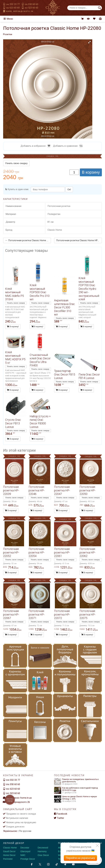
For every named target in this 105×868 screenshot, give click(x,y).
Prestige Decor (28, 858)
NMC (23, 855)
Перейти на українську (80, 858)
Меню (8, 19)
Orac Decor (43, 855)
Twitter (59, 817)
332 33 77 (13, 4)
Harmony (42, 851)
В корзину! (13, 326)
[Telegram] (65, 864)
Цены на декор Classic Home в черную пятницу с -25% (75, 797)
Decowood (43, 847)
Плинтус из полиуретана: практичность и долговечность (76, 780)
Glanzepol (25, 851)
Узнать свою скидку (16, 163)
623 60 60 (13, 8)
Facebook (61, 813)
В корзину (91, 172)
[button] (89, 42)
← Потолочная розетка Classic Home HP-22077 (28, 240)
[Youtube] (73, 864)
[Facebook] (32, 864)
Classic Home (10, 847)
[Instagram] (48, 864)
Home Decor (9, 855)
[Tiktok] (57, 864)
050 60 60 (31, 4)
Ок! (69, 189)
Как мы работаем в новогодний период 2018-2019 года (76, 788)
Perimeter (8, 858)
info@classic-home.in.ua (19, 797)
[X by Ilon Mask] (40, 864)
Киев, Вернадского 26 (20, 11)
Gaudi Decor (9, 851)
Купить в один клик (17, 189)
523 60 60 (31, 8)
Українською (10, 830)
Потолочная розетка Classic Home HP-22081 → (79, 240)
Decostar (25, 847)
